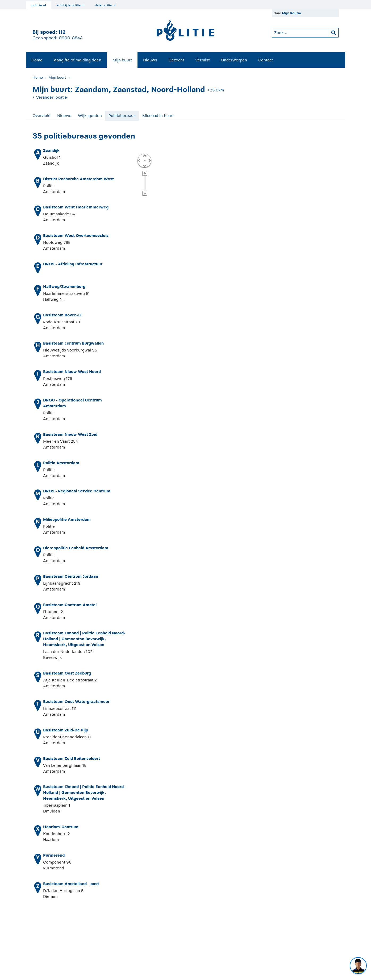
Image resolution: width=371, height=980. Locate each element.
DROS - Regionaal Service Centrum (77, 491)
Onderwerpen (234, 60)
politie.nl (39, 5)
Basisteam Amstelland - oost (71, 884)
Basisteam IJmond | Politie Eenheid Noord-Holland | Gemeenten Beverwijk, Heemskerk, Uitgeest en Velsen (84, 639)
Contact (266, 60)
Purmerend (54, 855)
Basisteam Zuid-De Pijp (66, 730)
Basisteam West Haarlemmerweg (76, 207)
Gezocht (176, 60)
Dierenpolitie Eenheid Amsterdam (76, 548)
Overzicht (41, 116)
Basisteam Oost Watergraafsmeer (76, 702)
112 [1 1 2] (62, 32)
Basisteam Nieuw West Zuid (70, 434)
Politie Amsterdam (61, 463)
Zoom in (145, 174)
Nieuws (150, 60)
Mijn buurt (122, 60)
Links (139, 160)
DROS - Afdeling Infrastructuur (73, 264)
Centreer (144, 160)
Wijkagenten (90, 116)
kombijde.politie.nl (70, 5)
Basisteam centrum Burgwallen (73, 343)
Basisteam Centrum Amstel (70, 605)
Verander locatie (52, 97)
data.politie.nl (105, 5)
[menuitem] (37, 60)
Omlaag (144, 165)
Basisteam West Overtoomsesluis (76, 235)
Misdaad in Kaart (158, 116)
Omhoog (144, 155)
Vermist (202, 60)
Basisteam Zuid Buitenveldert (72, 758)
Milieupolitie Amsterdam (67, 519)
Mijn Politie (291, 13)
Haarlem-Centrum (61, 827)
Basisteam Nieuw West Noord (72, 372)
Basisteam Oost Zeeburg (67, 673)
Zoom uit (145, 194)
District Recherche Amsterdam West (78, 179)
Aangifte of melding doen (78, 60)
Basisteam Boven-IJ (62, 315)
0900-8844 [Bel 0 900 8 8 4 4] (71, 38)
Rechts (149, 160)
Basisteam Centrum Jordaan (71, 576)
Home (37, 60)
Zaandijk (51, 150)
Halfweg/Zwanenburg (64, 286)
